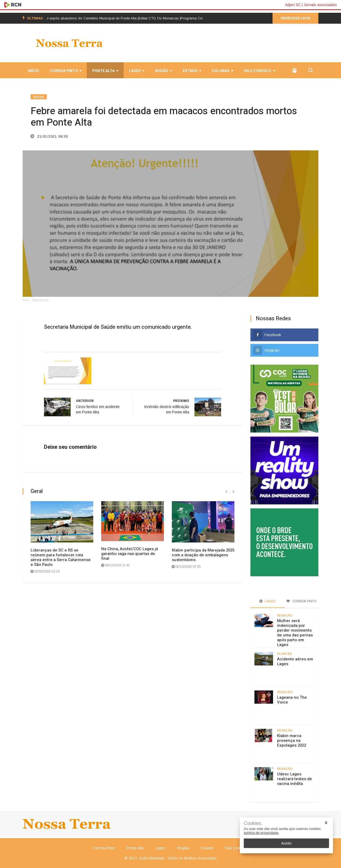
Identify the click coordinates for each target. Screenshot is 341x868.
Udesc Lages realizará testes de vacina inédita (295, 779)
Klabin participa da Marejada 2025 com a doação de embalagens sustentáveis (203, 555)
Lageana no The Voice (292, 700)
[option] (77, 18)
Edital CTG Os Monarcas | (163, 18)
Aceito (287, 843)
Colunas (222, 71)
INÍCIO (34, 71)
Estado (192, 71)
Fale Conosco (259, 71)
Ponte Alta (105, 71)
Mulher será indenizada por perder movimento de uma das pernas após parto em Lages (295, 633)
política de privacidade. (261, 833)
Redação (285, 615)
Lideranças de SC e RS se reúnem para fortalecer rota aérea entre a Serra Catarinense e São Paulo (61, 557)
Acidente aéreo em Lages (295, 661)
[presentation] (226, 491)
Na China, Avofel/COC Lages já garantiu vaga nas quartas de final (130, 554)
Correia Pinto (66, 71)
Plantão (285, 654)
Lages (137, 71)
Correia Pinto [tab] (301, 601)
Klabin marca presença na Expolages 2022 (292, 741)
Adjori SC (293, 5)
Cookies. (253, 823)
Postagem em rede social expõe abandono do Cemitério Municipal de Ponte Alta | (77, 18)
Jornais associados (320, 5)
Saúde (39, 97)
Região (164, 71)
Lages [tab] (267, 601)
